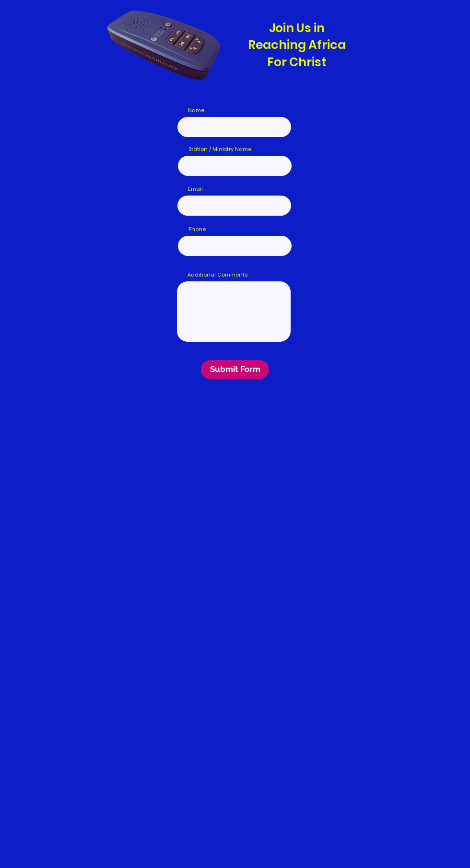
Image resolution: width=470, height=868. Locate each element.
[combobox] (235, 246)
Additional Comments (217, 275)
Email (195, 189)
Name (196, 110)
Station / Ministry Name (220, 149)
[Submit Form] (235, 370)
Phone (197, 229)
